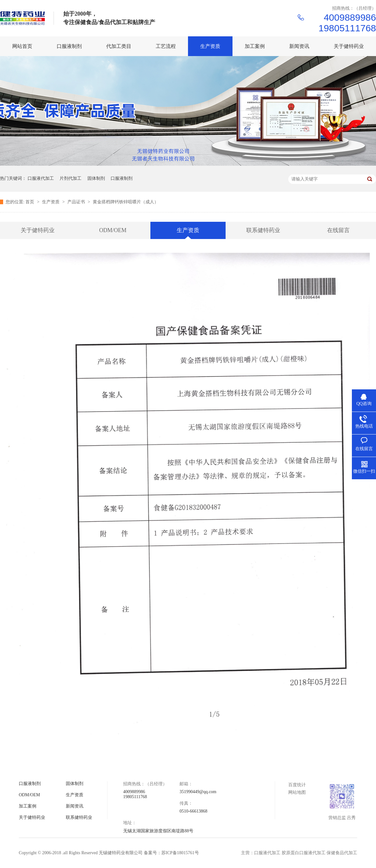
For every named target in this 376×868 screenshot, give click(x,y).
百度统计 (297, 785)
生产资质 (51, 202)
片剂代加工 (70, 178)
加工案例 (28, 806)
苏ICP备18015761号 (180, 853)
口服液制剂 (122, 178)
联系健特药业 (263, 230)
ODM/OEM (113, 230)
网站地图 (297, 792)
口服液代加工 (41, 178)
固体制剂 (96, 178)
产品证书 (77, 202)
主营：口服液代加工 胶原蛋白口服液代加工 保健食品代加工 (299, 853)
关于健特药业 (38, 230)
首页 (30, 202)
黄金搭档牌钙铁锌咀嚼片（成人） (126, 202)
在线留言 (338, 230)
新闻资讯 (75, 806)
